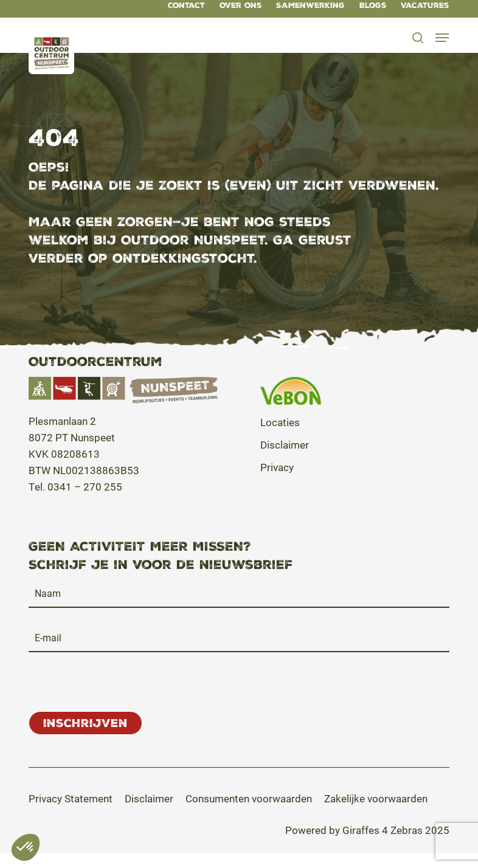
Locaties (280, 422)
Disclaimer (285, 445)
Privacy (277, 467)
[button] (442, 38)
